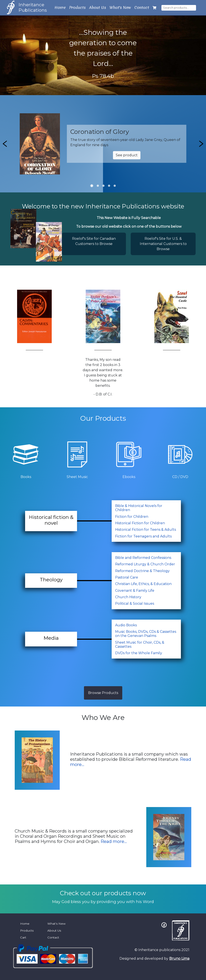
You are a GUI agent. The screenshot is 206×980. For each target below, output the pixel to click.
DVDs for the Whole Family (139, 653)
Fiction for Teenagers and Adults (143, 536)
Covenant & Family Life (135, 591)
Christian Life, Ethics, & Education (143, 584)
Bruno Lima (179, 958)
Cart (23, 937)
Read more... (114, 841)
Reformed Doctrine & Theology (142, 571)
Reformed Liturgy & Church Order (145, 564)
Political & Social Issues (135, 604)
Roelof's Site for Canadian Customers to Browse (94, 241)
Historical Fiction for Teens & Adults (146, 530)
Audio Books (126, 625)
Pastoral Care (127, 577)
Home (60, 7)
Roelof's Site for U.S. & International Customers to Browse (163, 244)
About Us (98, 7)
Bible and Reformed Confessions (143, 558)
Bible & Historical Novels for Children (139, 508)
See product (127, 155)
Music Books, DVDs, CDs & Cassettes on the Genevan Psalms (146, 634)
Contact (142, 7)
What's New (120, 7)
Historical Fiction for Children (140, 523)
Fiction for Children (132, 517)
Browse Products (103, 693)
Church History (128, 597)
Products (77, 7)
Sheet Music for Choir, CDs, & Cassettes (140, 644)
